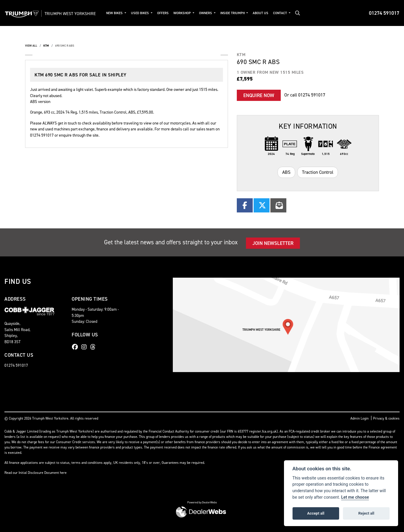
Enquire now (259, 95)
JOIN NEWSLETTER (273, 243)
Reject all (366, 513)
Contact (287, 13)
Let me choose (355, 497)
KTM (46, 46)
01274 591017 (384, 13)
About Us (267, 13)
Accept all (316, 513)
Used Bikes (147, 13)
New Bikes (121, 13)
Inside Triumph (239, 13)
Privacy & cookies (386, 418)
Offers (169, 13)
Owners (212, 13)
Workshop (189, 13)
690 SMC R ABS (65, 46)
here (63, 473)
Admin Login (359, 418)
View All (31, 46)
